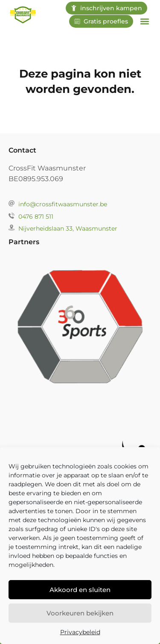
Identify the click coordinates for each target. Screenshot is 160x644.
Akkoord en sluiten (80, 591)
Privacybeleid (80, 633)
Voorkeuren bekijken (80, 614)
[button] (144, 22)
